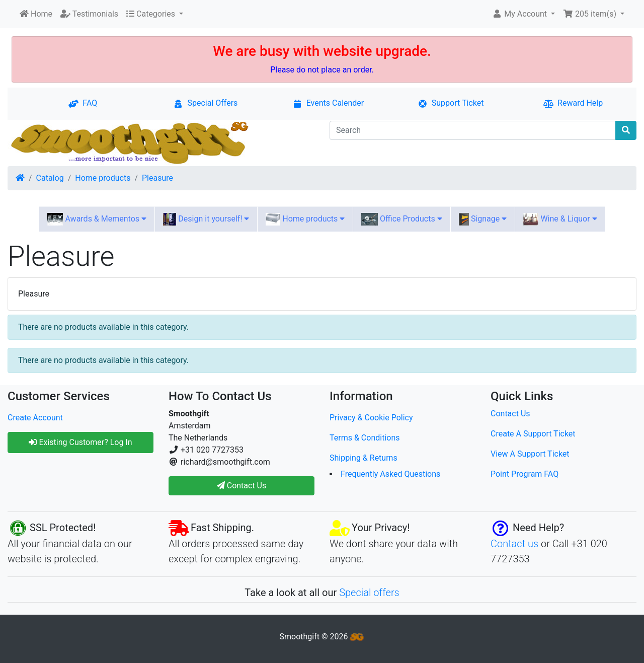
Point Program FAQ (525, 474)
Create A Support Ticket (533, 434)
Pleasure (157, 178)
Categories (152, 14)
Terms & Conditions (365, 438)
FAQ (83, 103)
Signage (483, 219)
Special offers (369, 593)
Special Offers (205, 103)
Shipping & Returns (364, 458)
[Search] (473, 130)
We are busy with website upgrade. (322, 51)
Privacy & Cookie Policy (371, 418)
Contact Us (510, 414)
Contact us (514, 544)
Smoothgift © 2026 (322, 637)
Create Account (35, 418)
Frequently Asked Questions (390, 474)
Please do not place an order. (322, 70)
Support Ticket (451, 103)
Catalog (50, 178)
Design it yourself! (206, 219)
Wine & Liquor (560, 219)
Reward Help (573, 103)
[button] (524, 14)
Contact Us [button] (242, 486)
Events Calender (328, 103)
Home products (103, 178)
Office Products (401, 219)
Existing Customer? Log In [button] (80, 442)
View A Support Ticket (530, 454)
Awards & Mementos (97, 219)
